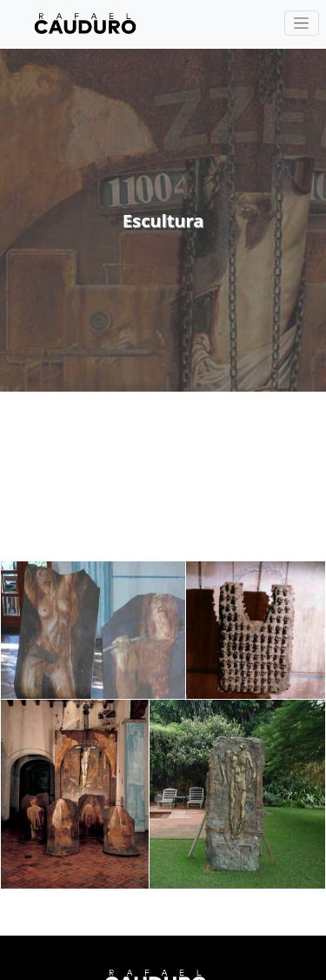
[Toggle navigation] (302, 23)
